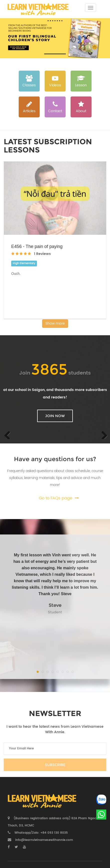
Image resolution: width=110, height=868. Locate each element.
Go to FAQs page (56, 498)
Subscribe (55, 765)
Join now (55, 416)
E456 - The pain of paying (37, 246)
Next (103, 434)
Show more (55, 323)
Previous (7, 434)
